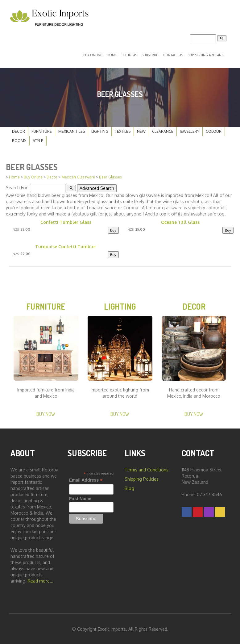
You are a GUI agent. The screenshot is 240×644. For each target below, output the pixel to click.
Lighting (100, 130)
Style (38, 140)
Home (112, 55)
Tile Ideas (129, 55)
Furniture (42, 130)
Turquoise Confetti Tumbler (66, 246)
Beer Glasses (110, 176)
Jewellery (190, 130)
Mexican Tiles (72, 130)
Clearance (163, 130)
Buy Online (93, 55)
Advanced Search (97, 187)
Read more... (41, 580)
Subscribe (150, 55)
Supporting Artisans (205, 55)
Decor (19, 130)
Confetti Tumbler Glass (66, 221)
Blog (129, 488)
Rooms (19, 140)
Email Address (86, 480)
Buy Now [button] (46, 413)
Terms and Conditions (147, 469)
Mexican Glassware (78, 176)
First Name (80, 498)
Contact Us (173, 55)
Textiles (123, 130)
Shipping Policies (142, 478)
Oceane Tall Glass (180, 221)
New (141, 130)
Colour (214, 130)
